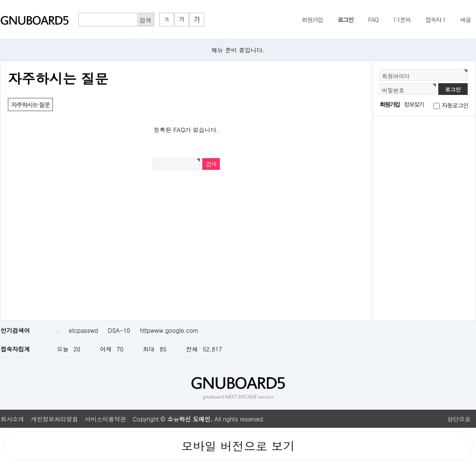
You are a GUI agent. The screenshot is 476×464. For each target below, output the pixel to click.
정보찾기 (414, 104)
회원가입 (312, 19)
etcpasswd (84, 330)
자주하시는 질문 (30, 104)
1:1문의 (402, 19)
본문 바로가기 (0, 0)
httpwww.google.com (169, 330)
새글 (465, 19)
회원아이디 (396, 76)
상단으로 (459, 419)
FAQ (373, 19)
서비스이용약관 (105, 419)
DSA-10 (119, 330)
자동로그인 (455, 105)
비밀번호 (393, 90)
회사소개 (12, 419)
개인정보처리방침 (54, 419)
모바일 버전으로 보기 (238, 446)
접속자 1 (435, 19)
